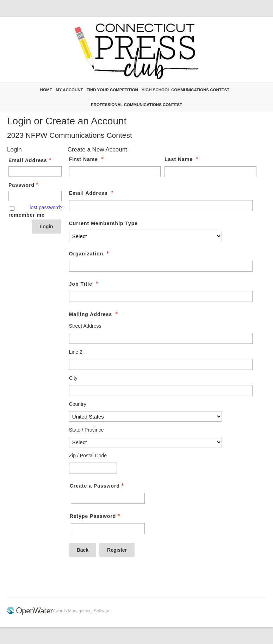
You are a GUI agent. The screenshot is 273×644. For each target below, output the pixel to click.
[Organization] (161, 266)
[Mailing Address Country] (146, 416)
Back (83, 550)
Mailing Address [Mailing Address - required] (94, 314)
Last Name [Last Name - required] (182, 159)
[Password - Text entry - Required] (35, 196)
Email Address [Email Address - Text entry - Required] (31, 160)
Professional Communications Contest (136, 105)
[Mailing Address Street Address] (161, 338)
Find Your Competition (112, 90)
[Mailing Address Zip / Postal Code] (93, 468)
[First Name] (115, 172)
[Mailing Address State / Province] (146, 442)
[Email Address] (161, 206)
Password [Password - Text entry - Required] (24, 185)
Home (46, 90)
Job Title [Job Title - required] (84, 284)
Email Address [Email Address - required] (92, 193)
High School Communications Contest (185, 90)
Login (46, 227)
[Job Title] (161, 296)
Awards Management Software (82, 611)
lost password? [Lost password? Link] (46, 208)
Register (117, 550)
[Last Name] (210, 172)
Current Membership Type (103, 223)
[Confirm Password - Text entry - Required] (108, 529)
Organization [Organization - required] (90, 254)
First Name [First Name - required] (87, 159)
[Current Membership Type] (146, 236)
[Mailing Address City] (161, 391)
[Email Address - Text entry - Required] (35, 171)
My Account (69, 90)
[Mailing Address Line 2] (161, 364)
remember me (27, 215)
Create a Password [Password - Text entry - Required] (98, 486)
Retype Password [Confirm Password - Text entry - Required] (96, 516)
